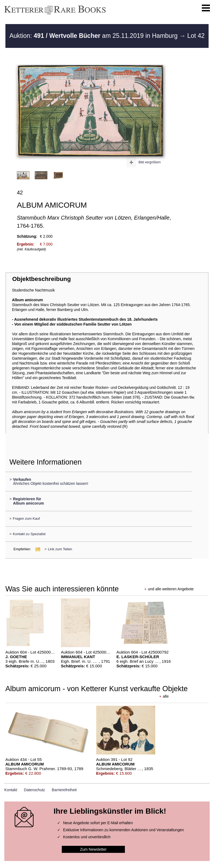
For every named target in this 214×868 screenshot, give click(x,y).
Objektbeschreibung (41, 279)
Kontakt (11, 790)
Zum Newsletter (93, 849)
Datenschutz (34, 790)
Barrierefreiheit (64, 790)
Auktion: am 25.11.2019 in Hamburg (94, 36)
